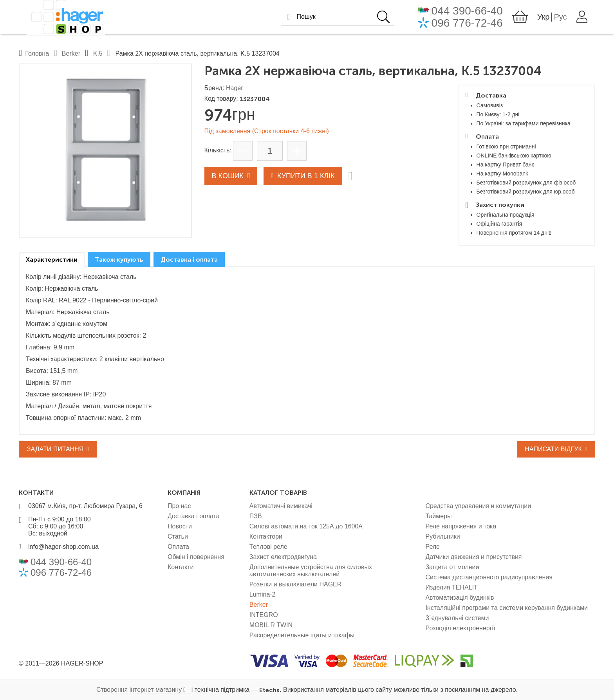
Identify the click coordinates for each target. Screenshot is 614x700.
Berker (259, 605)
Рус (568, 19)
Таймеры (438, 516)
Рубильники (442, 536)
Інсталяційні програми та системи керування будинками (507, 608)
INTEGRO (264, 615)
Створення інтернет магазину (139, 690)
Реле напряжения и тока (461, 526)
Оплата (178, 547)
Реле (433, 547)
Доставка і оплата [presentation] (189, 260)
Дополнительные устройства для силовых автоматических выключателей (311, 571)
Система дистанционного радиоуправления (489, 577)
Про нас (179, 506)
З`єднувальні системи (457, 618)
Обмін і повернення (196, 557)
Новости (180, 526)
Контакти (181, 567)
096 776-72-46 (475, 25)
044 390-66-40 (475, 13)
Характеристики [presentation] (52, 260)
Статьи (178, 536)
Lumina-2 (263, 594)
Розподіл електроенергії (460, 628)
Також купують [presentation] (119, 260)
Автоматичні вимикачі (281, 506)
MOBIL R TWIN (271, 625)
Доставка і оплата (194, 516)
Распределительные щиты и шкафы (302, 635)
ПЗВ (256, 516)
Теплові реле (268, 547)
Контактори (266, 536)
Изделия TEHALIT (451, 587)
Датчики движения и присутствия (473, 557)
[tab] (52, 260)
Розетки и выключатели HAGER (295, 584)
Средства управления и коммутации (478, 506)
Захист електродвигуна (283, 557)
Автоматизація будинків (460, 598)
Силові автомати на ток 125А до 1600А (306, 526)
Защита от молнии (452, 567)
